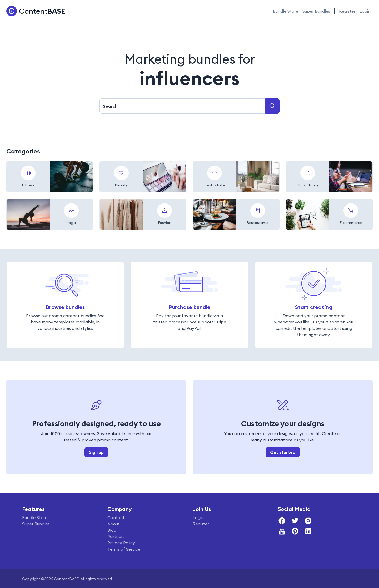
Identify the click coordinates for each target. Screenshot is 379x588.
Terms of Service (124, 549)
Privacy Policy (121, 543)
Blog (112, 530)
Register (347, 11)
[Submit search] (272, 106)
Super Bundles (316, 11)
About (114, 524)
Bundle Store (286, 11)
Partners (116, 536)
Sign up (96, 452)
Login (365, 11)
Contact (116, 517)
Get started (283, 452)
